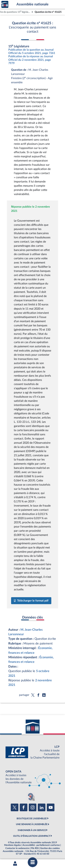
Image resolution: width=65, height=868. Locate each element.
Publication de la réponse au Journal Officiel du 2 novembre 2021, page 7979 (31, 60)
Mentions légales (13, 845)
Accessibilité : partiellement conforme (41, 845)
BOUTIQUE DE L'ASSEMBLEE (32, 819)
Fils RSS (35, 848)
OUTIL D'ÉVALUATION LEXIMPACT (32, 836)
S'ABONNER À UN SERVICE (32, 830)
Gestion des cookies (50, 848)
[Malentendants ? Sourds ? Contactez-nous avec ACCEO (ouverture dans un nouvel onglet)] (31, 797)
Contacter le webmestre (17, 848)
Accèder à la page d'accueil (5, 4)
